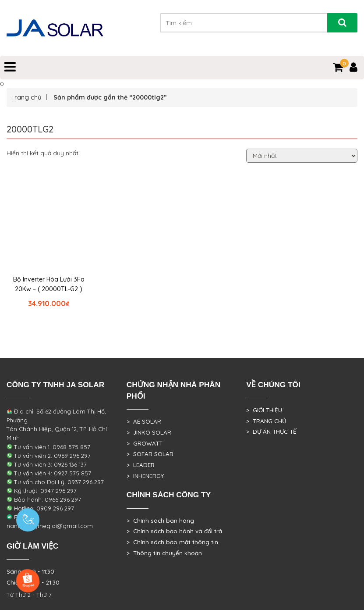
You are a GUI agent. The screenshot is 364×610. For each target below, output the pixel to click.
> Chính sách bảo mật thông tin (172, 542)
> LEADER (141, 465)
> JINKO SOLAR (149, 432)
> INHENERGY (145, 476)
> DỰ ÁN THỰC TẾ (271, 432)
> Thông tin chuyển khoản (164, 553)
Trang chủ (26, 97)
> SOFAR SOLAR (150, 454)
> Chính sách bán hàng (160, 521)
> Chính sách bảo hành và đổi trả (174, 531)
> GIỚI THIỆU (264, 410)
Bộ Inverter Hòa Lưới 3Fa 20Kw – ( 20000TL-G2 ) (49, 284)
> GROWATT (145, 443)
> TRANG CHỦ (266, 421)
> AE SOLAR (144, 421)
